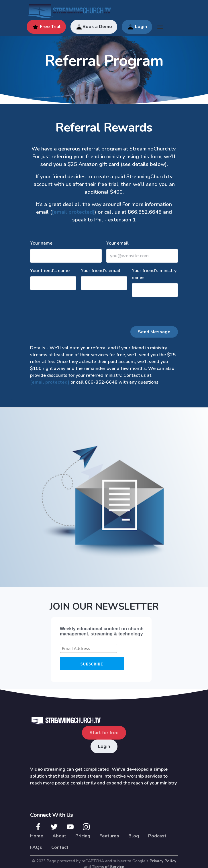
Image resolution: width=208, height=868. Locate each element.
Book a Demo (94, 27)
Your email (117, 243)
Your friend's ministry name (154, 274)
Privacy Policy (163, 861)
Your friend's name (50, 271)
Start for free (104, 733)
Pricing (83, 836)
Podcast (157, 836)
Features (109, 836)
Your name (41, 243)
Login (137, 27)
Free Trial (46, 27)
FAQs (36, 847)
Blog (134, 836)
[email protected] (73, 212)
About (59, 836)
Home (37, 836)
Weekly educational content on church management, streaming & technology (102, 631)
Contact (60, 847)
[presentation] (74, 313)
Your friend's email (101, 271)
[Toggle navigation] (160, 27)
